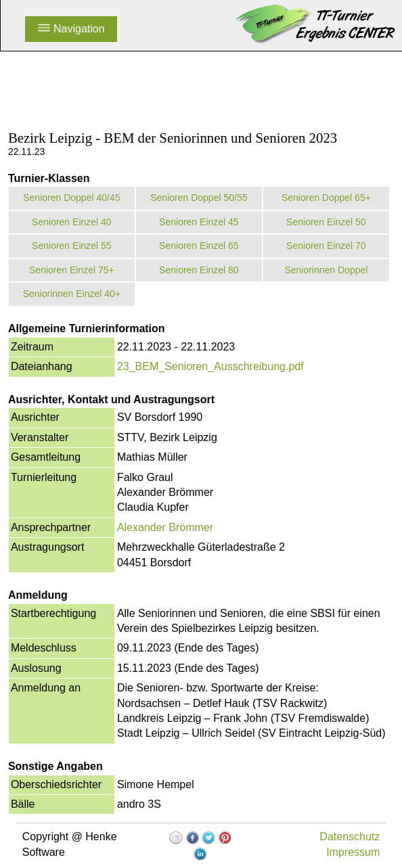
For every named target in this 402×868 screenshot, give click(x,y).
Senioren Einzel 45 (199, 222)
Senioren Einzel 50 (326, 222)
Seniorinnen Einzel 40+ (72, 294)
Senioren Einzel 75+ (72, 270)
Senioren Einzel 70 (326, 246)
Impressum (353, 852)
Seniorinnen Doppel (326, 270)
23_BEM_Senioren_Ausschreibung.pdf (210, 366)
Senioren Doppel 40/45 (71, 198)
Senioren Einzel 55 (72, 246)
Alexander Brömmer (165, 527)
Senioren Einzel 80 (199, 270)
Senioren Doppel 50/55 (199, 198)
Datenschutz (350, 837)
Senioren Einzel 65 (199, 246)
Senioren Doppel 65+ (326, 198)
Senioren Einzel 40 (72, 222)
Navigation (71, 29)
